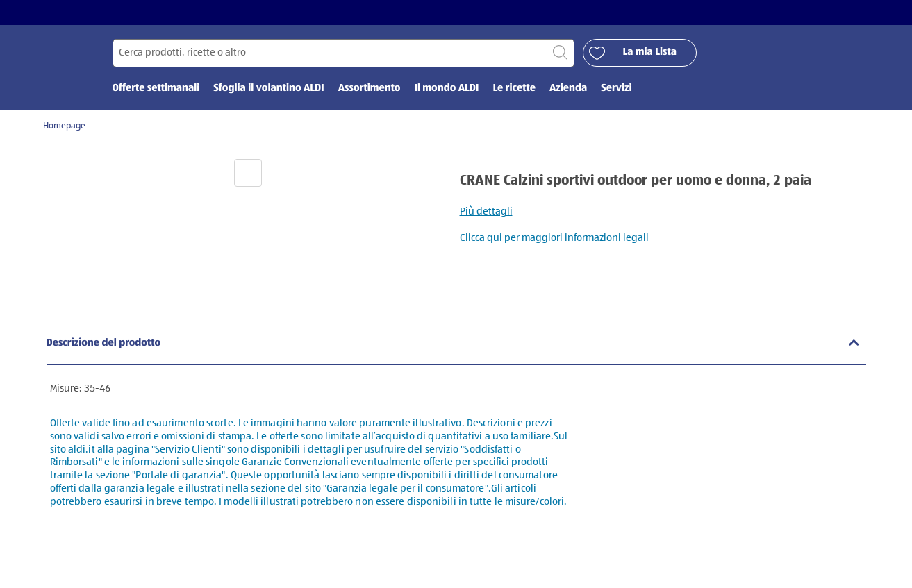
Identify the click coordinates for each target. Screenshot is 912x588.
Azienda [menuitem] (568, 89)
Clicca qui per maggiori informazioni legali (554, 238)
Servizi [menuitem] (616, 89)
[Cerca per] (343, 53)
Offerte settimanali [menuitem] (156, 89)
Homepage (64, 126)
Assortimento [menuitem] (370, 89)
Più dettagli (486, 211)
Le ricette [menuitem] (514, 89)
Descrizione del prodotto (104, 343)
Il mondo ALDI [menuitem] (446, 89)
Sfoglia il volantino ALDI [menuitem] (268, 89)
